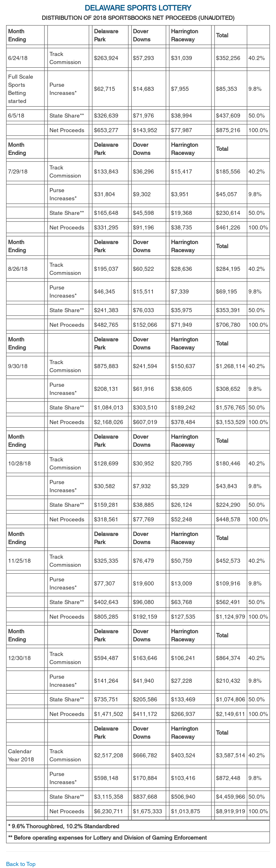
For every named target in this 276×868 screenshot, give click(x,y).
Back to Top (21, 864)
